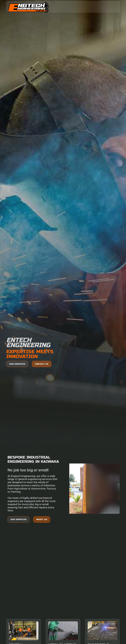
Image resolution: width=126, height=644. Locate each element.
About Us (42, 519)
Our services (17, 364)
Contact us (42, 364)
